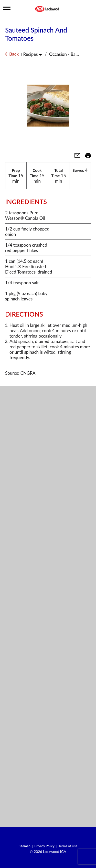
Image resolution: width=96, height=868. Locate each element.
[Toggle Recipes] (40, 55)
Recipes (30, 54)
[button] (75, 157)
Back (12, 54)
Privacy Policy (44, 846)
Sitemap (25, 846)
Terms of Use (68, 846)
